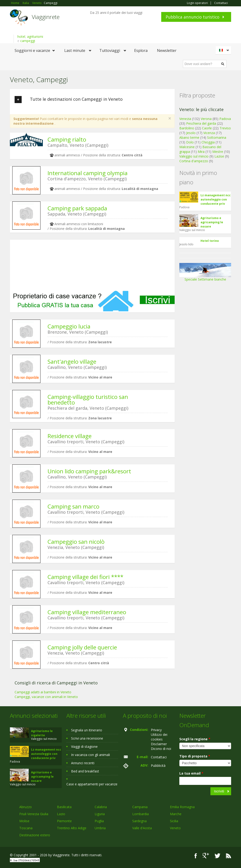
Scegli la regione (195, 739)
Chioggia (208, 142)
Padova (225, 119)
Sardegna (139, 821)
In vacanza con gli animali (90, 755)
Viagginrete (46, 17)
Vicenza (209, 133)
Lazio (61, 814)
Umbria (100, 828)
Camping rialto (67, 139)
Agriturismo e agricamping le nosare (212, 222)
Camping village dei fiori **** (85, 577)
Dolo (190, 142)
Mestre (218, 152)
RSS (229, 856)
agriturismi (35, 37)
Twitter (217, 856)
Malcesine (187, 147)
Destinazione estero (35, 835)
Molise (24, 821)
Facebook (196, 856)
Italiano (224, 50)
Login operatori (197, 3)
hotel (21, 37)
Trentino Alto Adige (72, 828)
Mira (201, 152)
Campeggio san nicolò (76, 542)
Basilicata (64, 807)
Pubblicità (158, 766)
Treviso (225, 128)
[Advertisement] (92, 265)
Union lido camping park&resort (89, 471)
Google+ (206, 856)
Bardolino (187, 128)
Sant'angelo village (72, 361)
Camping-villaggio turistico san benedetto (88, 399)
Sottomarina (217, 137)
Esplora (141, 50)
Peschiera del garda (201, 123)
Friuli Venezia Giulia (34, 814)
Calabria (101, 807)
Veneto (175, 828)
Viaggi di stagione (84, 746)
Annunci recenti (83, 763)
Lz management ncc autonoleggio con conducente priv (216, 199)
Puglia (99, 821)
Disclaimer (159, 744)
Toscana (26, 828)
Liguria (100, 814)
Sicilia (174, 821)
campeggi (28, 41)
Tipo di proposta (195, 756)
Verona (206, 119)
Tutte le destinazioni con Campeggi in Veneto (69, 100)
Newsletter (167, 50)
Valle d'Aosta (142, 828)
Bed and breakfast (85, 771)
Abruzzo (26, 807)
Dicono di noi (161, 749)
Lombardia (141, 814)
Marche (176, 814)
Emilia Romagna (182, 807)
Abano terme (189, 137)
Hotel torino (210, 241)
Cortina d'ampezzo (194, 161)
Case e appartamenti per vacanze (92, 784)
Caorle (207, 128)
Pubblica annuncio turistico (193, 17)
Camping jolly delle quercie (82, 647)
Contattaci (221, 3)
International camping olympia (88, 173)
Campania (140, 807)
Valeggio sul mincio (194, 156)
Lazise (219, 156)
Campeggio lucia (69, 326)
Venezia (185, 119)
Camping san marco (73, 506)
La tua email (191, 773)
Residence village (70, 436)
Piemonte (64, 821)
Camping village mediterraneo (87, 612)
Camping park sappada (77, 208)
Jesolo (191, 133)
